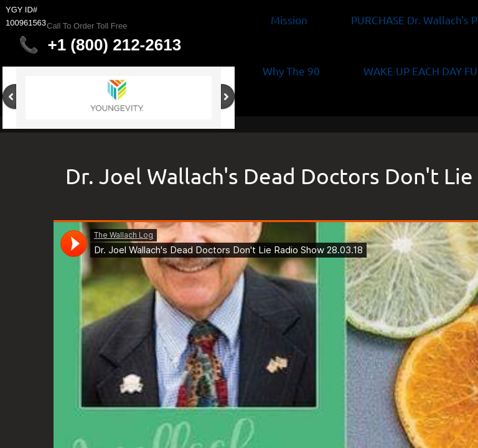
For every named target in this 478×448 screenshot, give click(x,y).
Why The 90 (291, 71)
